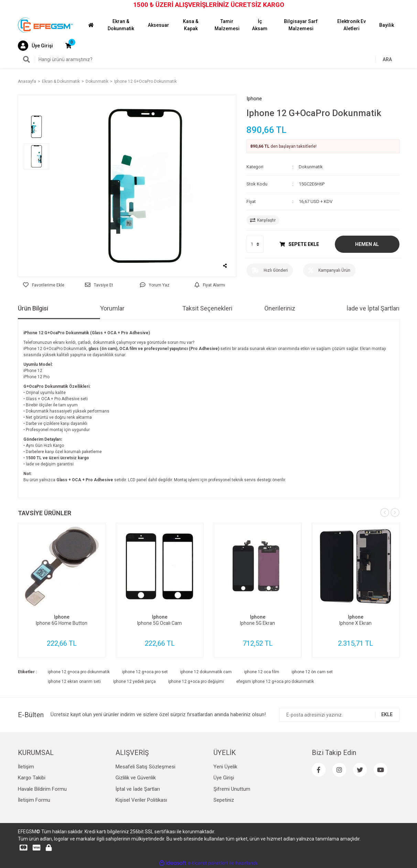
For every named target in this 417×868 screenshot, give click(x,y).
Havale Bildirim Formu (42, 789)
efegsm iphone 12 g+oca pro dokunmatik (275, 681)
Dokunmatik (311, 167)
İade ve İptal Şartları (373, 308)
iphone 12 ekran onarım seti (74, 681)
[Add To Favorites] (44, 285)
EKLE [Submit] (387, 714)
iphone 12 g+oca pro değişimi (196, 681)
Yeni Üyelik (225, 767)
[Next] (395, 512)
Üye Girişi (224, 778)
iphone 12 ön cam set (312, 672)
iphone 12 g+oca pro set (145, 672)
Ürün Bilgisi (33, 308)
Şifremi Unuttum (232, 789)
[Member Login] (35, 46)
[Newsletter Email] (339, 715)
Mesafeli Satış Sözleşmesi (145, 767)
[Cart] (68, 46)
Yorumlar (112, 308)
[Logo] (45, 25)
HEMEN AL (367, 244)
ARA (387, 59)
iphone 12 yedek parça (134, 681)
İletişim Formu (34, 800)
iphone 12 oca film (262, 672)
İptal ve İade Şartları (138, 789)
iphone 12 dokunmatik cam (206, 672)
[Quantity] (255, 244)
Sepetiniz (224, 800)
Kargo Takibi (32, 778)
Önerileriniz (280, 308)
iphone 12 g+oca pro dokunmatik (79, 672)
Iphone (254, 99)
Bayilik (387, 25)
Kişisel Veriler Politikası (141, 800)
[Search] (209, 59)
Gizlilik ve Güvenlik (136, 778)
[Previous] (385, 512)
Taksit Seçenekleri (207, 308)
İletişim (26, 767)
